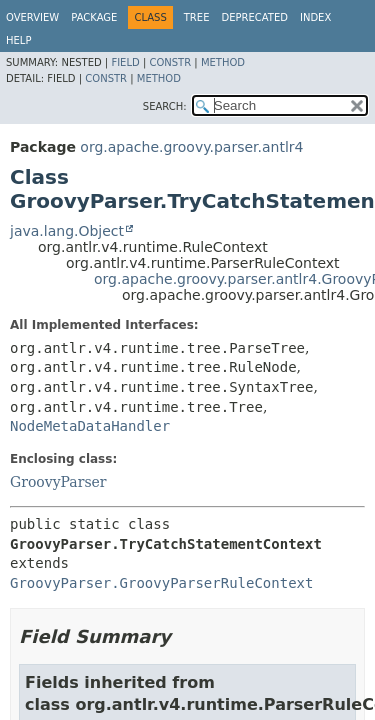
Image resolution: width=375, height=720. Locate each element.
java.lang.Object (67, 231)
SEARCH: (165, 106)
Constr (170, 62)
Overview (32, 17)
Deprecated (254, 17)
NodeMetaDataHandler (90, 426)
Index (315, 17)
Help (18, 40)
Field (125, 62)
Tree (197, 17)
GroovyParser (58, 482)
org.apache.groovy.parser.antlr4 (191, 147)
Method (223, 62)
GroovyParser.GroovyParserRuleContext (161, 583)
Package (94, 17)
